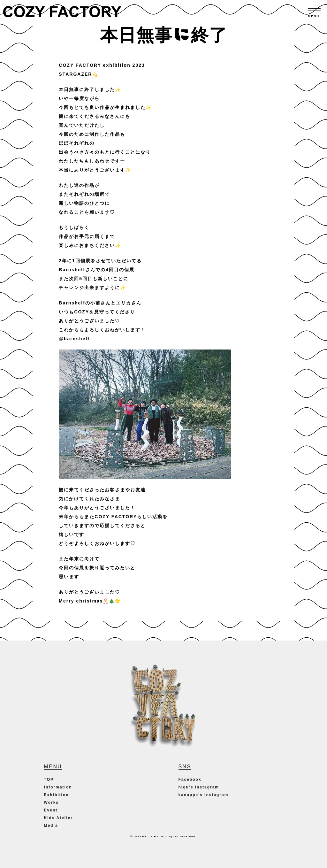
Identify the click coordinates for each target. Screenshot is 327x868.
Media (51, 826)
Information (58, 787)
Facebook (190, 780)
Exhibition (57, 795)
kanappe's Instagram (204, 795)
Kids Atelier (58, 818)
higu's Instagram (199, 787)
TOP (49, 780)
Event (51, 810)
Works (51, 803)
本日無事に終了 (164, 34)
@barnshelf (74, 339)
